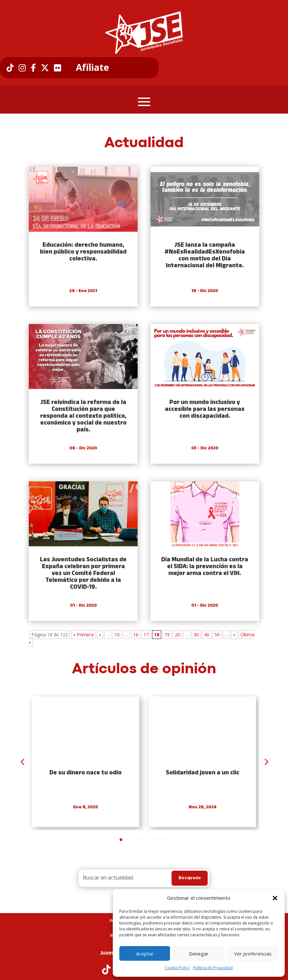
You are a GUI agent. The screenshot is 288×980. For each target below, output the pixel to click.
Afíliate (92, 68)
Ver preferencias (253, 954)
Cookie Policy (177, 968)
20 (178, 635)
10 (117, 635)
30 (196, 635)
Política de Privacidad (213, 968)
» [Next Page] (234, 635)
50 (217, 635)
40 (207, 635)
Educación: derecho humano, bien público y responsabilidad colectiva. (83, 252)
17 (146, 635)
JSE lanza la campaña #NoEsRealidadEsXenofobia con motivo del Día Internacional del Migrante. (205, 256)
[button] (275, 898)
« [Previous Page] (100, 635)
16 (136, 635)
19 (167, 635)
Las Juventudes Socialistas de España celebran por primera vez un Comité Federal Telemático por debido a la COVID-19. (83, 574)
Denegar (199, 954)
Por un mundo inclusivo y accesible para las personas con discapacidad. (205, 409)
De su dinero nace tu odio (85, 773)
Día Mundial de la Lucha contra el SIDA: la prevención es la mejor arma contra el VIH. (205, 567)
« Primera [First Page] (83, 635)
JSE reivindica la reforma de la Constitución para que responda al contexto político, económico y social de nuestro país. (83, 416)
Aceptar (145, 954)
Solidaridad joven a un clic (203, 773)
